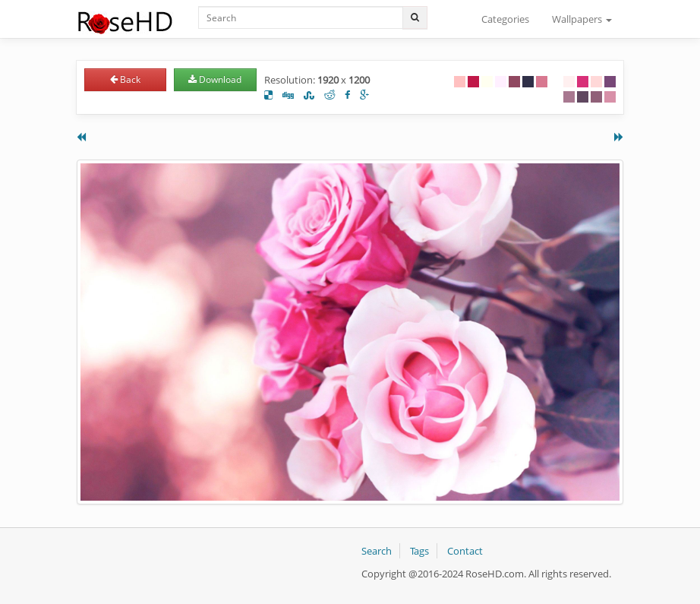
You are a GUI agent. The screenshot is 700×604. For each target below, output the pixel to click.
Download (215, 79)
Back (125, 79)
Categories (505, 19)
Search (377, 551)
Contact (465, 551)
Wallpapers (582, 19)
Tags (419, 551)
